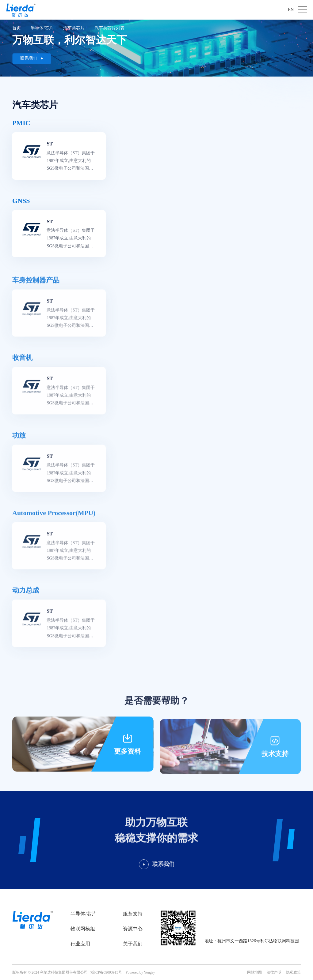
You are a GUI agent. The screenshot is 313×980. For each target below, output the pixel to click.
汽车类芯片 (74, 28)
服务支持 (133, 914)
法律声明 (274, 972)
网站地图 (254, 972)
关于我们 (133, 944)
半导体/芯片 (42, 28)
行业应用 (80, 944)
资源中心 (133, 929)
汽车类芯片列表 (109, 28)
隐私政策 (293, 972)
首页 (17, 28)
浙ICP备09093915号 (106, 972)
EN (291, 10)
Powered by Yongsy (140, 972)
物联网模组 (83, 929)
